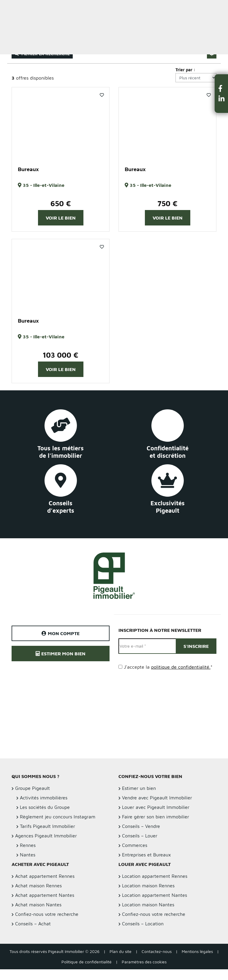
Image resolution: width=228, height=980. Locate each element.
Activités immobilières (44, 798)
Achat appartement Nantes (45, 895)
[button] (221, 88)
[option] (61, 124)
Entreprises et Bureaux (147, 855)
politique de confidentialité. (181, 667)
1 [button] (55, 156)
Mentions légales (197, 951)
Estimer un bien (210, 8)
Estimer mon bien (61, 654)
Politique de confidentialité (87, 962)
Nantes (28, 855)
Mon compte (61, 633)
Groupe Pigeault (33, 788)
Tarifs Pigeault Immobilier (47, 826)
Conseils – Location (143, 924)
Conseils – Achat (33, 924)
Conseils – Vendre (141, 826)
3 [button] (66, 156)
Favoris (102, 95)
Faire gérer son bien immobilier (156, 817)
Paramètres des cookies (144, 962)
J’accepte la (168, 667)
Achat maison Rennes (38, 886)
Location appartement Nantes (155, 895)
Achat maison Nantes (38, 905)
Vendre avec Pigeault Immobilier (157, 798)
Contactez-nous (157, 951)
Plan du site (121, 951)
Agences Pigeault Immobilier (46, 836)
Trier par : (185, 70)
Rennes (28, 845)
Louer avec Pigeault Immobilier (156, 807)
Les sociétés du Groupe (45, 807)
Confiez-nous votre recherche (47, 914)
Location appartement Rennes (155, 876)
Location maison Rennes (148, 886)
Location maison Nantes (148, 905)
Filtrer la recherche (42, 54)
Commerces (135, 845)
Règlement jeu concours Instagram (58, 817)
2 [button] (61, 156)
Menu (9, 8)
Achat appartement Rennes (45, 876)
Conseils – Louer (140, 836)
